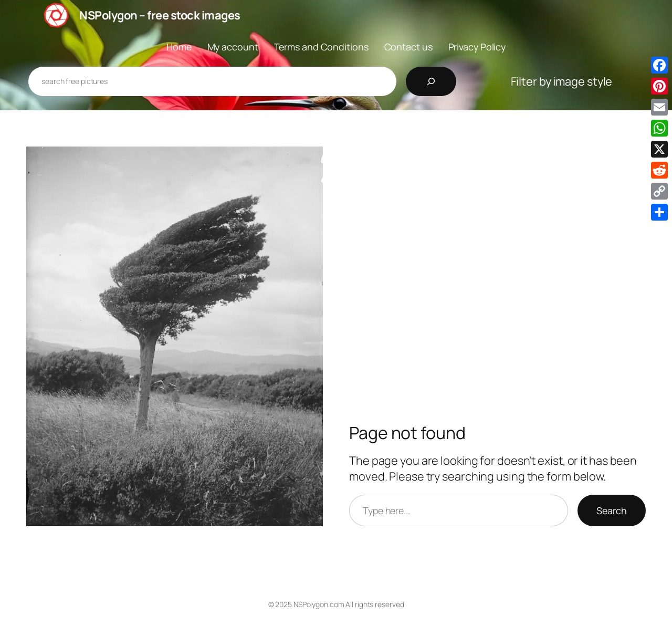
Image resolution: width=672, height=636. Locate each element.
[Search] (431, 81)
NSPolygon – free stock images (160, 15)
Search (612, 510)
